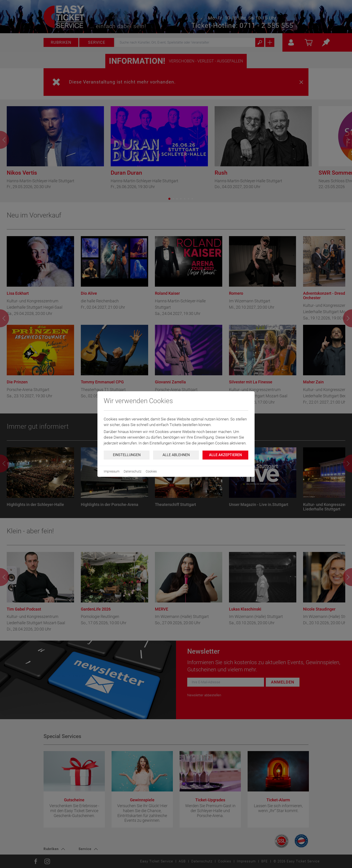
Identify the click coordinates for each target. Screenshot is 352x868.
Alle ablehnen (176, 455)
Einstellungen (127, 455)
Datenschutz (133, 471)
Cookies (151, 471)
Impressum (112, 471)
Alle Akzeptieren (225, 455)
